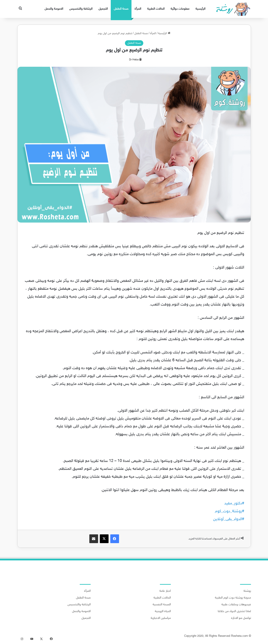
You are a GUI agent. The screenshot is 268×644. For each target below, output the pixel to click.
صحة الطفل (121, 9)
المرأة (138, 9)
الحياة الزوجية (163, 611)
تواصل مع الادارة (241, 618)
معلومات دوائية (180, 9)
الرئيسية (200, 9)
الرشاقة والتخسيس (81, 9)
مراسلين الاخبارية (161, 618)
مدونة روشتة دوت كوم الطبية (233, 598)
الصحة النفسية (162, 605)
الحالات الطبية (156, 9)
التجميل (103, 9)
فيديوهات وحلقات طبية (236, 605)
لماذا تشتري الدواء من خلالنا (234, 611)
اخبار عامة (165, 591)
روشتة (247, 591)
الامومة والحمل (54, 9)
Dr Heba (134, 60)
